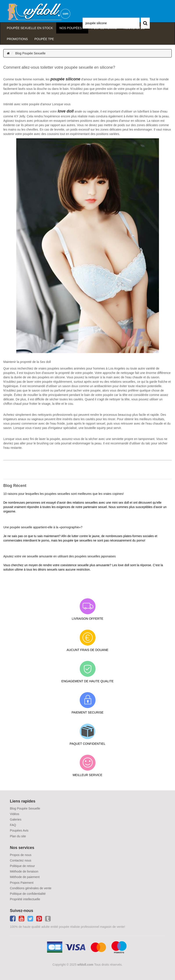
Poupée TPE (44, 39)
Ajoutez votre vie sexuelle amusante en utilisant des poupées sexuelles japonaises (60, 556)
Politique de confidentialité (28, 894)
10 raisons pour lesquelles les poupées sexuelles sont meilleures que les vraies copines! (64, 494)
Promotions (17, 39)
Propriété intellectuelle (25, 899)
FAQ (13, 825)
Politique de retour (22, 866)
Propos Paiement (22, 883)
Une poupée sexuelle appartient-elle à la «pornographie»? (43, 527)
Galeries (16, 819)
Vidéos (15, 814)
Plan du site (18, 836)
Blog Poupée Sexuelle (31, 53)
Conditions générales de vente (31, 888)
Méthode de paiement (25, 877)
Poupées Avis (19, 830)
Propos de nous (21, 855)
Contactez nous (21, 860)
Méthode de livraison (24, 871)
